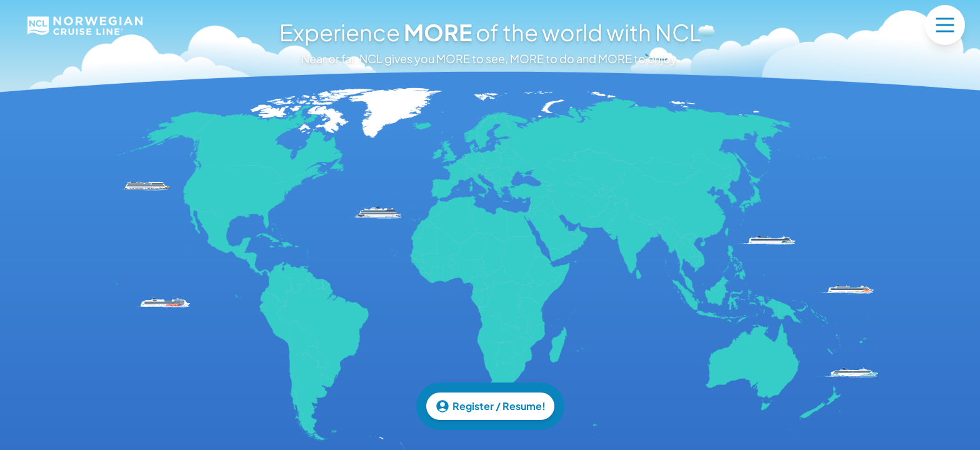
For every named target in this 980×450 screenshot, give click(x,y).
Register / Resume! (490, 406)
